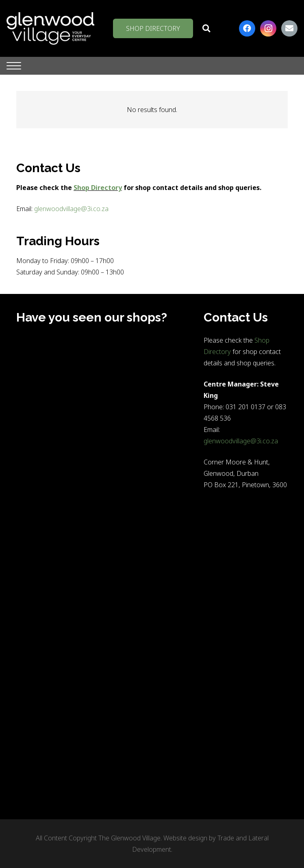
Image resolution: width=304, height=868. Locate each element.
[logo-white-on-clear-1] (50, 28)
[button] (206, 28)
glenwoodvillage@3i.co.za (71, 209)
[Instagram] (268, 28)
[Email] (289, 28)
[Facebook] (247, 28)
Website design (185, 838)
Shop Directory (98, 188)
